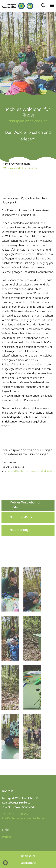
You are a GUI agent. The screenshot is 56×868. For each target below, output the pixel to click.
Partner (7, 837)
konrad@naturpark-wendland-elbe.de (30, 472)
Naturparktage (20, 530)
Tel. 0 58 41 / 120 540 (15, 814)
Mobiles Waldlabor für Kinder (25, 505)
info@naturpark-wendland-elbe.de (23, 819)
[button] (52, 6)
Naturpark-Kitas (21, 518)
